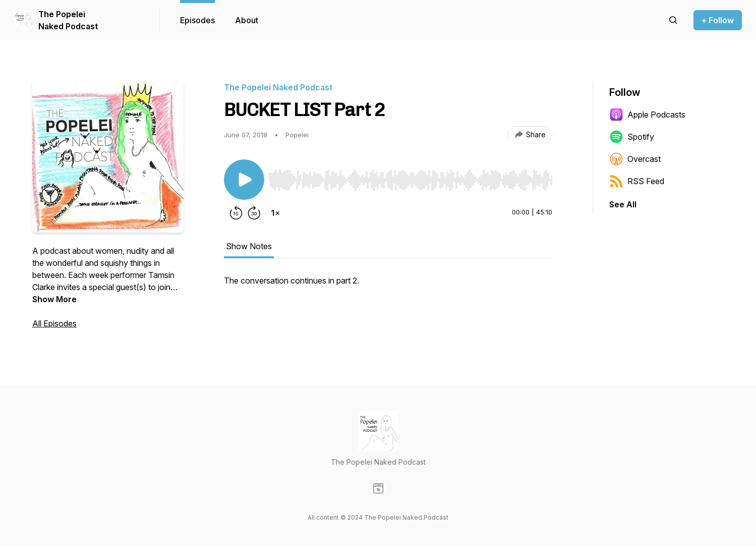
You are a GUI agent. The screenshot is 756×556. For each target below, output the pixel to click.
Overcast (635, 159)
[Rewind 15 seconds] (236, 213)
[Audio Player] (410, 177)
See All (623, 204)
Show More (54, 299)
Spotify (632, 137)
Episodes (197, 20)
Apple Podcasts (647, 115)
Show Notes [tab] (249, 246)
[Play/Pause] (244, 180)
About (247, 20)
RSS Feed (637, 181)
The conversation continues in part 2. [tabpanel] (292, 281)
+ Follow (718, 20)
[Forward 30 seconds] (254, 213)
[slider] (410, 180)
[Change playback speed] (275, 213)
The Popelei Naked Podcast (68, 20)
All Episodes (54, 323)
